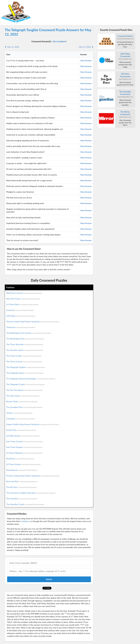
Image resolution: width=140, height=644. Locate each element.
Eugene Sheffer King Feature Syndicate (33, 424)
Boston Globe (22, 401)
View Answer (86, 61)
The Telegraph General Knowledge (31, 379)
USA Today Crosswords (125, 55)
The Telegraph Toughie (26, 367)
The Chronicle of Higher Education (31, 493)
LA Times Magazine (24, 453)
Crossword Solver (125, 36)
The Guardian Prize (24, 407)
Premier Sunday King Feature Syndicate (33, 476)
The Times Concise (24, 361)
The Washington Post (25, 339)
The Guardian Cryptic (25, 504)
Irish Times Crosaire (25, 441)
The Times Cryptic (24, 356)
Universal (20, 310)
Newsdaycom (22, 470)
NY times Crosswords (125, 75)
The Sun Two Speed (25, 390)
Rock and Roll (22, 481)
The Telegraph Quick (25, 373)
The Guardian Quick (25, 350)
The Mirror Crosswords (125, 113)
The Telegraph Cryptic (26, 384)
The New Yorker (23, 396)
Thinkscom (21, 327)
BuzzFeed (20, 459)
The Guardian (22, 499)
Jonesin (19, 413)
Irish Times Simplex (24, 447)
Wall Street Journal (24, 293)
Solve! (49, 579)
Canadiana (21, 419)
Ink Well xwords (23, 436)
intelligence (25, 521)
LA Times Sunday (23, 464)
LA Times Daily (22, 304)
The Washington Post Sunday (29, 333)
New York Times (23, 299)
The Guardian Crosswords (125, 93)
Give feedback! (60, 41)
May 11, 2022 (12, 47)
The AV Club (21, 487)
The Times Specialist (25, 344)
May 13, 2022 (86, 47)
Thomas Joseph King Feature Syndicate (33, 322)
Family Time (21, 430)
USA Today (21, 316)
